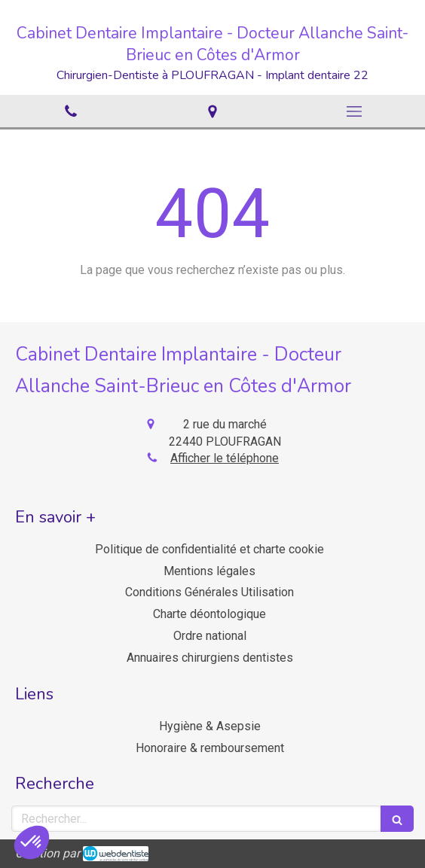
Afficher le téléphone (225, 458)
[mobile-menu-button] (354, 111)
